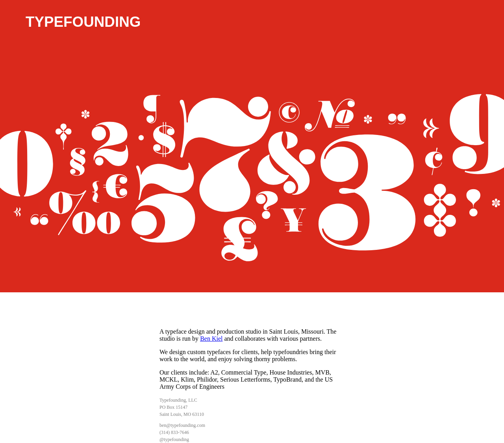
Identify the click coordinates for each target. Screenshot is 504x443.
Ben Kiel (211, 339)
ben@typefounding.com (182, 425)
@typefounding (174, 439)
